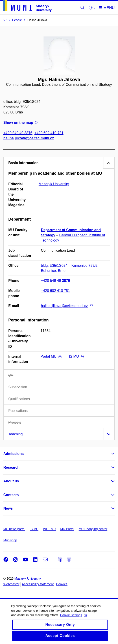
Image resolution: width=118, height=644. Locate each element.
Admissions (14, 454)
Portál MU (51, 356)
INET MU (49, 529)
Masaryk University (54, 184)
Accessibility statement (38, 584)
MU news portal (14, 529)
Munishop (10, 540)
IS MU (76, 356)
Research (11, 467)
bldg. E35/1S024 (54, 266)
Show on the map (20, 123)
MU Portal (67, 529)
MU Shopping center (93, 529)
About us (11, 481)
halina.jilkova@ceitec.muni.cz (29, 138)
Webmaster (11, 584)
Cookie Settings (74, 618)
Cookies (62, 584)
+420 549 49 (18, 133)
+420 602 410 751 (49, 133)
